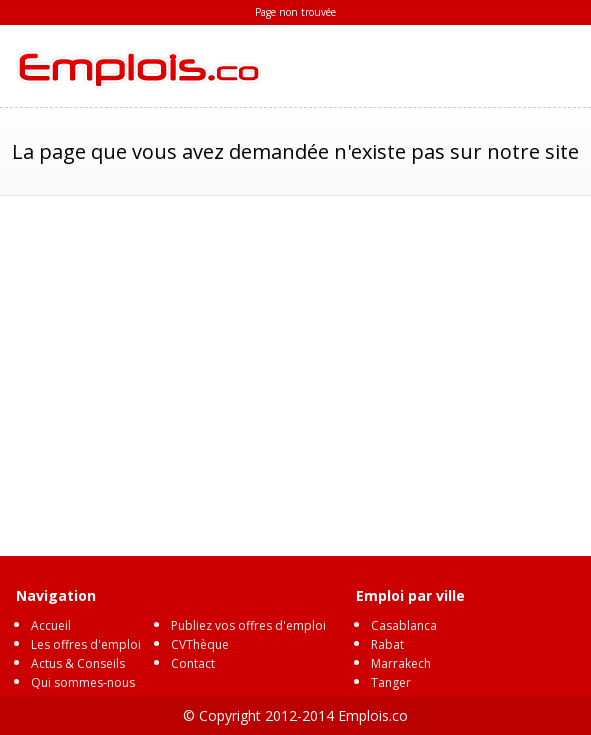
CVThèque (200, 644)
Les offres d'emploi (86, 644)
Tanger (391, 682)
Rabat (387, 644)
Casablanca (404, 625)
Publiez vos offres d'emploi (248, 625)
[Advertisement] (295, 366)
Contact (193, 663)
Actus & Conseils (78, 663)
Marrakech (401, 663)
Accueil (51, 625)
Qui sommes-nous (83, 682)
